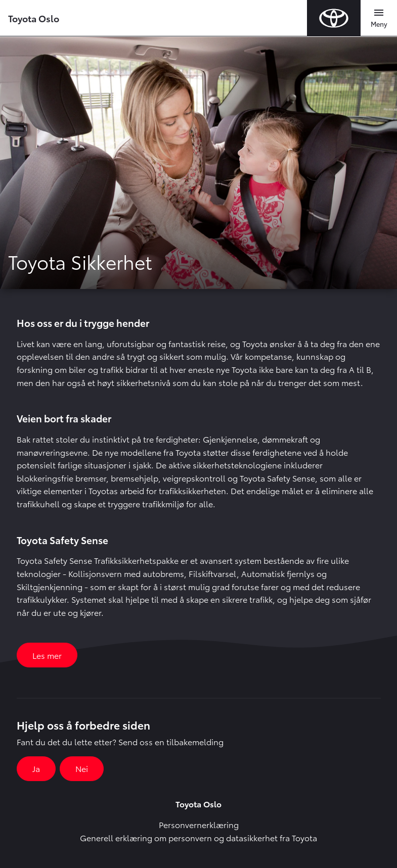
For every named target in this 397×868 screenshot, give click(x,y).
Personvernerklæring (199, 824)
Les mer (47, 655)
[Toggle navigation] (379, 18)
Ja (36, 768)
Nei (82, 768)
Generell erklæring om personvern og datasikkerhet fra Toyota (198, 837)
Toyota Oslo (34, 18)
